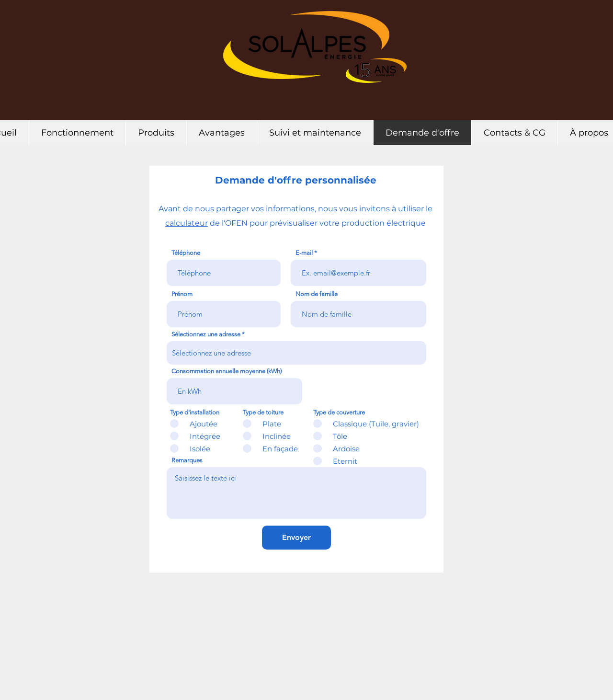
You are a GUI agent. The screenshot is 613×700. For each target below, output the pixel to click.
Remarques (187, 460)
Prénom (182, 294)
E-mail (304, 253)
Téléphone (186, 253)
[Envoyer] (296, 538)
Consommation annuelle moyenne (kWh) (227, 371)
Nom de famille (317, 294)
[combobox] (296, 353)
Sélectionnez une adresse (206, 334)
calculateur (187, 223)
